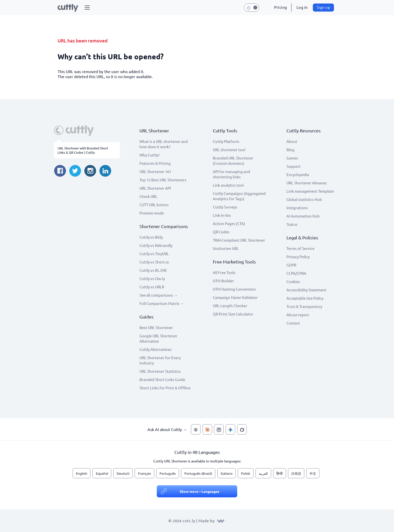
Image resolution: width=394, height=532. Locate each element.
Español (102, 473)
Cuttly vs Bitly (151, 237)
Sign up (324, 7)
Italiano (227, 473)
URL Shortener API (155, 188)
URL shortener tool (229, 150)
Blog (290, 150)
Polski (245, 473)
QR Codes (221, 232)
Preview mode (152, 213)
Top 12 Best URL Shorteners (163, 180)
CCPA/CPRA (296, 273)
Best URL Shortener (156, 327)
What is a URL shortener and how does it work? (164, 144)
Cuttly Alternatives (156, 349)
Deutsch (123, 473)
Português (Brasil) (198, 473)
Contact (293, 323)
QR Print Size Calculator (233, 314)
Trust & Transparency (304, 306)
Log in (302, 7)
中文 (313, 473)
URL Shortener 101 (155, 171)
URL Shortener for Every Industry (160, 360)
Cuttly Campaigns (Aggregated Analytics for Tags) (239, 196)
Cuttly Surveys (225, 207)
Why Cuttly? (150, 155)
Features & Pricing (155, 163)
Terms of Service (300, 248)
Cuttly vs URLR (152, 287)
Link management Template (310, 191)
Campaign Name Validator (235, 297)
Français (144, 473)
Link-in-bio (222, 215)
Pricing (281, 7)
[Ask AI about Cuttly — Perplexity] (219, 429)
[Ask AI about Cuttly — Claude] (207, 429)
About (292, 141)
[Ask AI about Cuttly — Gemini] (230, 429)
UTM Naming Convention (234, 289)
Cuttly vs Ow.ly (152, 278)
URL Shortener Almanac (307, 183)
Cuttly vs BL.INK (153, 270)
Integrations (297, 208)
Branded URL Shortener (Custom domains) (233, 161)
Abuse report (298, 315)
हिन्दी (280, 473)
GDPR (291, 265)
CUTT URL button (154, 205)
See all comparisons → (159, 295)
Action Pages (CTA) (229, 223)
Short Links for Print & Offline (165, 388)
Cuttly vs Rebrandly (156, 245)
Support (293, 166)
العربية (263, 473)
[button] (87, 8)
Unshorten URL (226, 248)
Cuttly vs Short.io (154, 262)
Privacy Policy (298, 257)
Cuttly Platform (226, 141)
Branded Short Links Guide (162, 379)
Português (168, 473)
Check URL (148, 196)
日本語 (296, 473)
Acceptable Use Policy (305, 298)
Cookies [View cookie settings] (293, 281)
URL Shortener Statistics (160, 371)
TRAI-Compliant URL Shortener (239, 240)
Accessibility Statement (306, 290)
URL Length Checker (230, 306)
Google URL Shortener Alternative (158, 338)
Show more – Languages (200, 491)
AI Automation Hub (303, 216)
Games (292, 158)
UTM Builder (223, 281)
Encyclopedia (298, 174)
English (82, 473)
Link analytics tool (228, 185)
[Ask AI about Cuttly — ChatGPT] (196, 429)
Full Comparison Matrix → (162, 303)
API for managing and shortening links (231, 174)
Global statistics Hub (304, 199)
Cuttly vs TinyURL (154, 254)
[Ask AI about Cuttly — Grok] (242, 429)
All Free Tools (224, 272)
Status (292, 224)
